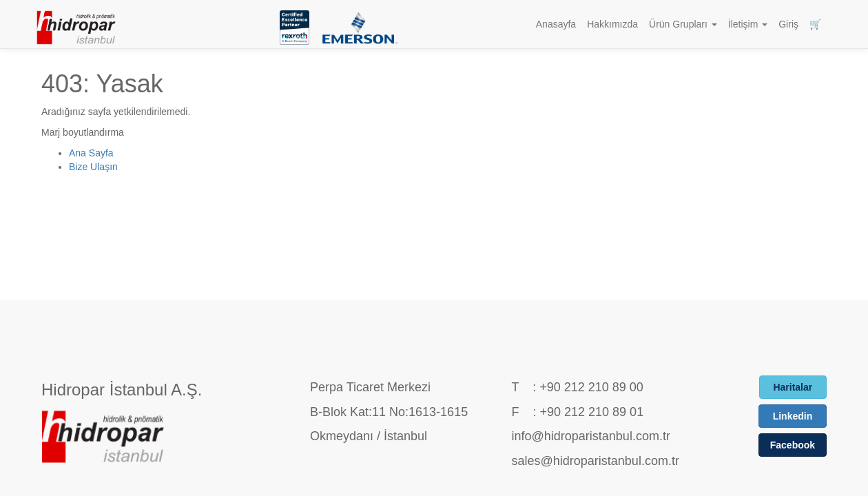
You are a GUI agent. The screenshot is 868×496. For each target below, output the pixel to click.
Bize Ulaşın (93, 167)
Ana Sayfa (91, 153)
